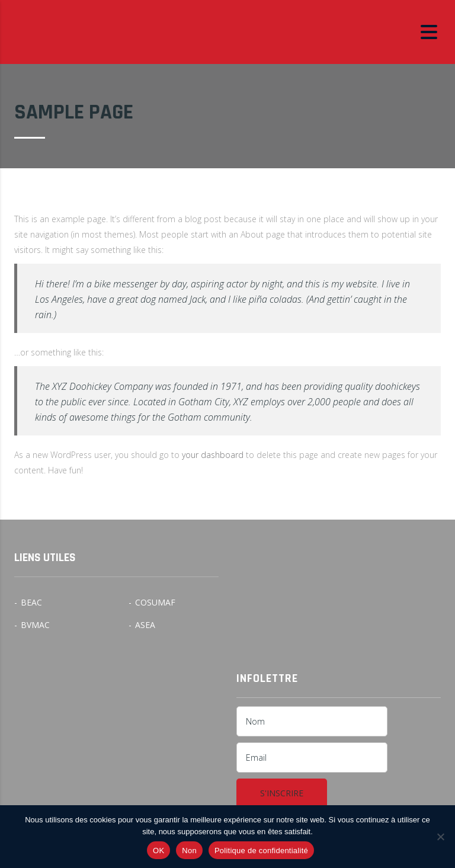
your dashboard (213, 455)
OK (158, 851)
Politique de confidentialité (261, 851)
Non (189, 851)
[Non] (440, 837)
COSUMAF (155, 603)
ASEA (145, 625)
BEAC (31, 603)
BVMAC (35, 625)
